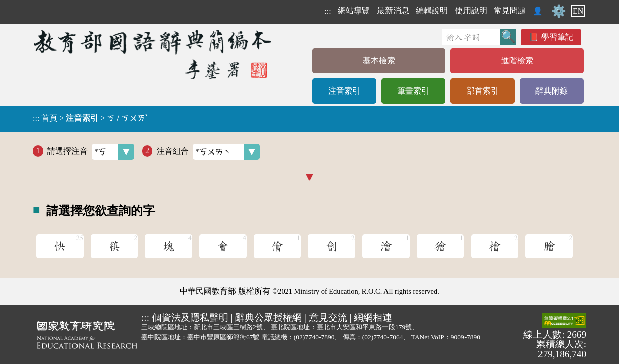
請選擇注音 (91, 152)
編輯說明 (432, 10)
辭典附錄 (552, 91)
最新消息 (393, 10)
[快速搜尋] (471, 37)
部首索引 (483, 91)
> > (90, 118)
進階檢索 (517, 61)
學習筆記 (557, 37)
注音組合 (208, 152)
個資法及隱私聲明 (190, 317)
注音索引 (344, 91)
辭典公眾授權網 (268, 317)
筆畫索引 (413, 91)
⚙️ (559, 11)
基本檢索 (379, 61)
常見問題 (510, 10)
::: (327, 11)
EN (578, 11)
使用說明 (471, 10)
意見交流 (328, 317)
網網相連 (373, 317)
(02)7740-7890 (314, 337)
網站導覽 (354, 10)
